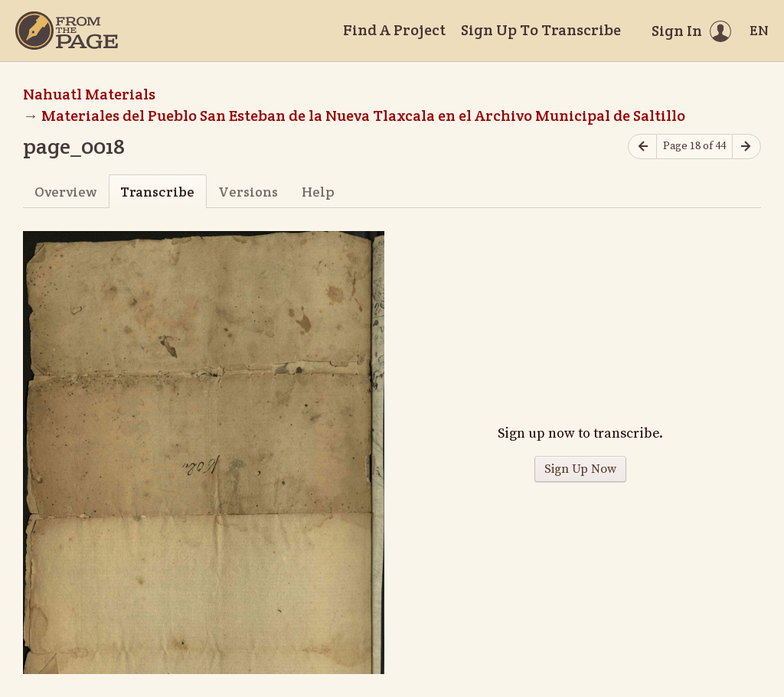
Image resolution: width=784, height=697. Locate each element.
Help (318, 192)
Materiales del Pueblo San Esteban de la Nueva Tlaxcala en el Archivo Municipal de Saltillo (363, 116)
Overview (65, 192)
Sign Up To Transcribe (541, 30)
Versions (248, 192)
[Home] (67, 31)
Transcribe (157, 192)
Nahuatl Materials (89, 94)
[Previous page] (642, 147)
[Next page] (746, 147)
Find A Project (394, 30)
